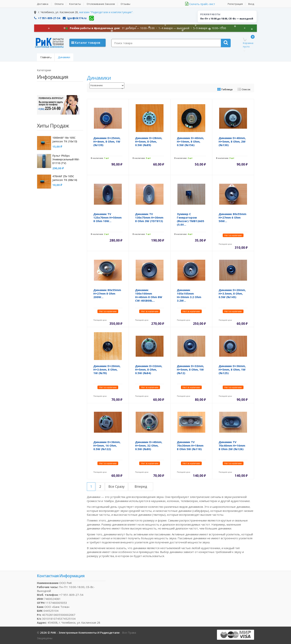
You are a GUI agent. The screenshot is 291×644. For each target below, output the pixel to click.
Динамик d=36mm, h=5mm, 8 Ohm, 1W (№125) (232, 369)
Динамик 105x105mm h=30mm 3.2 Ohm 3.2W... (189, 295)
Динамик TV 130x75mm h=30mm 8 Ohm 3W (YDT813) (149, 217)
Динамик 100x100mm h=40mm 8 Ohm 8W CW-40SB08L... (149, 295)
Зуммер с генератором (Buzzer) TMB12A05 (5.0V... (191, 219)
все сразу (116, 486)
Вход (251, 4)
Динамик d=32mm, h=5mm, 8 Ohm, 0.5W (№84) (149, 369)
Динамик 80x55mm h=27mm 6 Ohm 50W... (232, 217)
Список (244, 89)
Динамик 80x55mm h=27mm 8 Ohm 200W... (107, 293)
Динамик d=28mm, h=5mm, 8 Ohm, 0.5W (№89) (149, 141)
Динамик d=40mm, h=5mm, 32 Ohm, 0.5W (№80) (149, 445)
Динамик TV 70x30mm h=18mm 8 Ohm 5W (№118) (190, 445)
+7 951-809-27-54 (47, 18)
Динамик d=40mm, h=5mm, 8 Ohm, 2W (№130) (232, 141)
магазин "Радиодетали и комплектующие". (106, 12)
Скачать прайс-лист (200, 4)
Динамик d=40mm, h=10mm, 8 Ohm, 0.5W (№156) (190, 141)
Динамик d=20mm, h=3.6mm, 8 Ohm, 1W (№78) (107, 369)
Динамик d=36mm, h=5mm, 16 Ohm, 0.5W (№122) (107, 445)
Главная (45, 57)
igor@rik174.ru (75, 18)
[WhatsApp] (91, 18)
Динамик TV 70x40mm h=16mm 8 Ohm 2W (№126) (232, 445)
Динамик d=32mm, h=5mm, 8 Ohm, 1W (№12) (190, 369)
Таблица (225, 89)
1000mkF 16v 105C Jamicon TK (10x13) (65, 139)
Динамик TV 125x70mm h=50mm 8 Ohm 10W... (107, 217)
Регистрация (235, 4)
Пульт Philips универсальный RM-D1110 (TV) (66, 159)
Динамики (64, 57)
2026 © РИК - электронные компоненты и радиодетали (80, 633)
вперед (141, 486)
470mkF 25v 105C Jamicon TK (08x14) (65, 178)
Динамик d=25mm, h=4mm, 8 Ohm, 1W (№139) (107, 141)
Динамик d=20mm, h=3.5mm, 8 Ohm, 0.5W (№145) (232, 293)
